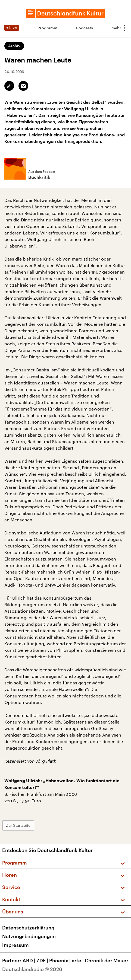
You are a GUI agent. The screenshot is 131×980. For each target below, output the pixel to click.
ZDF (43, 960)
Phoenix (60, 960)
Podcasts (85, 28)
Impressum (15, 945)
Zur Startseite (18, 825)
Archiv (14, 46)
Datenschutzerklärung (28, 928)
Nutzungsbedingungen (29, 936)
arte (78, 960)
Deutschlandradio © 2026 (32, 969)
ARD (29, 960)
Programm (47, 28)
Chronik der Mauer (107, 960)
